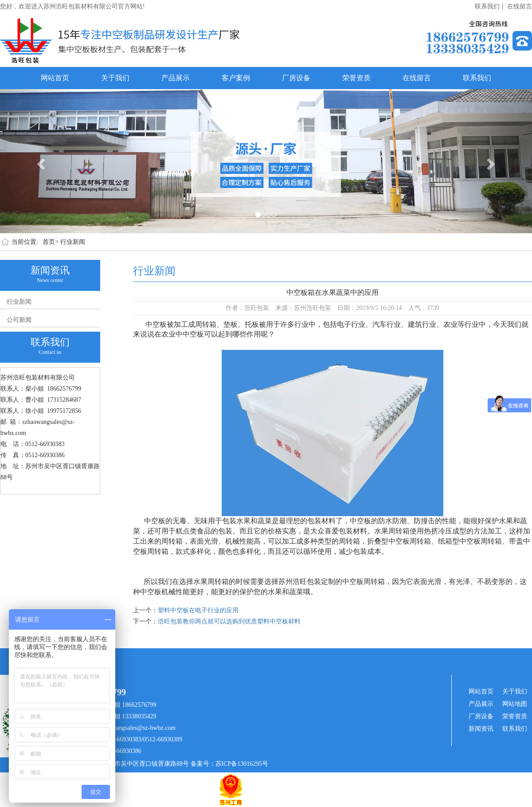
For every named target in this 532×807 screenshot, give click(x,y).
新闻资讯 (481, 729)
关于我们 (115, 78)
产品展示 (176, 78)
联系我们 (477, 78)
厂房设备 (296, 78)
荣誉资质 (356, 78)
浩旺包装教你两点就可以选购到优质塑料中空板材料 (229, 621)
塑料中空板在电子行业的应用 (198, 610)
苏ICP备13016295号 (242, 764)
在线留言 (520, 6)
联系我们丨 (490, 6)
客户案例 (236, 78)
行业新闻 (73, 242)
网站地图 (515, 704)
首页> (51, 242)
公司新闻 (19, 320)
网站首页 (55, 78)
